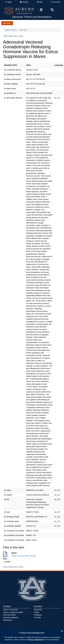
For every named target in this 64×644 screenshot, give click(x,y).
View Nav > (7, 23)
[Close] (62, 631)
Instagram (38, 615)
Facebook (38, 610)
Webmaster (8, 620)
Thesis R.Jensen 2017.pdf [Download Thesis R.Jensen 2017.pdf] (24, 556)
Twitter (37, 612)
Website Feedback (11, 617)
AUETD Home (11, 30)
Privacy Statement (35, 640)
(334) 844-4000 (9, 615)
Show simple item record (13, 36)
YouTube (37, 617)
